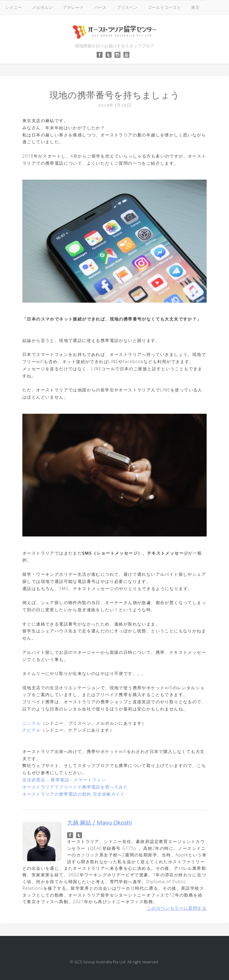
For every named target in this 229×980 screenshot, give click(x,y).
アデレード (73, 7)
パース (100, 7)
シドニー (13, 7)
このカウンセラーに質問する (177, 908)
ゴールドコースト (164, 7)
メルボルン (42, 7)
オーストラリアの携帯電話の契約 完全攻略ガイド (74, 794)
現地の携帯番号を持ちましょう (115, 95)
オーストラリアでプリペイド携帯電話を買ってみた (75, 787)
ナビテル (32, 730)
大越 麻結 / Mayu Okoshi (99, 822)
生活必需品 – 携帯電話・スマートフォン (64, 780)
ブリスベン (127, 7)
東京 (195, 7)
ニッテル (32, 723)
